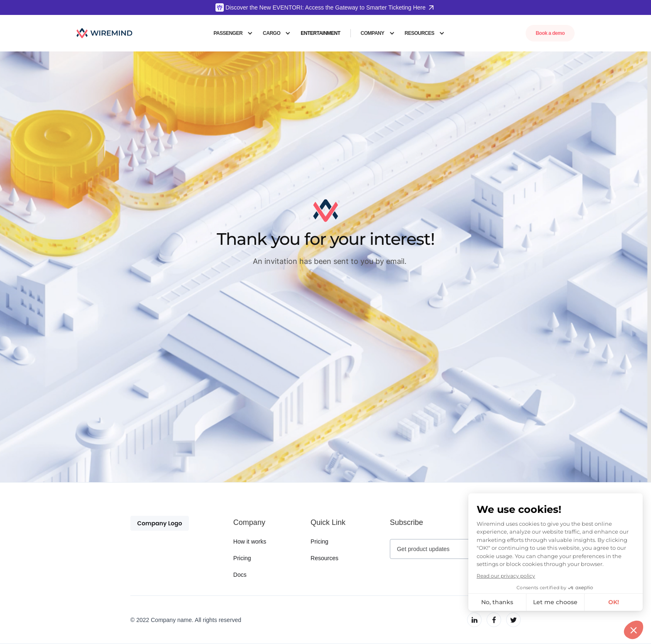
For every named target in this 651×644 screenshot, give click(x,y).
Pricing (242, 558)
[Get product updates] (445, 549)
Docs (240, 575)
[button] (233, 33)
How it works (250, 542)
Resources (324, 558)
